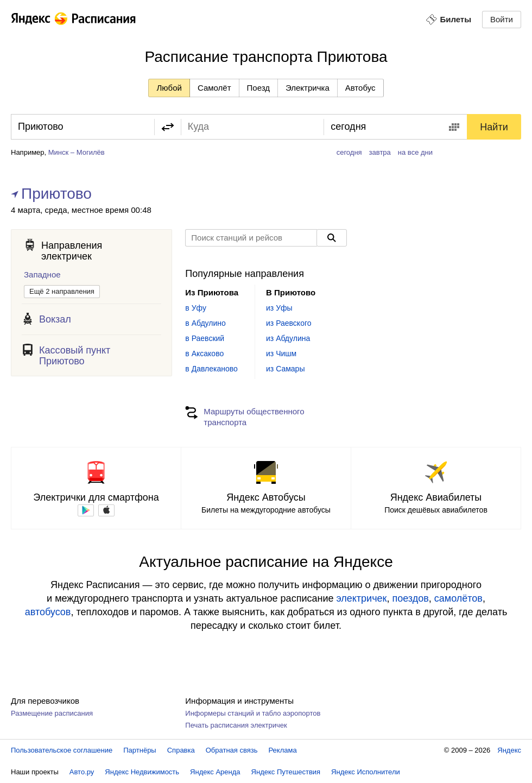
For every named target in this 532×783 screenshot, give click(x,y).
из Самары (285, 369)
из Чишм (281, 353)
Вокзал (55, 319)
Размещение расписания (52, 713)
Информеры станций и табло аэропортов (253, 713)
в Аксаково (204, 353)
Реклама (283, 750)
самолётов (458, 598)
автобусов (48, 612)
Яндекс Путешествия (286, 772)
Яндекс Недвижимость (142, 772)
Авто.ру (82, 772)
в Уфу (196, 308)
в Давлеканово (211, 369)
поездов (410, 598)
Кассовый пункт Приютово (75, 356)
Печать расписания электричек (236, 725)
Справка (181, 750)
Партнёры (140, 750)
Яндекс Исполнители (366, 772)
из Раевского (289, 323)
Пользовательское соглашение (62, 750)
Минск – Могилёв (77, 152)
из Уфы (279, 308)
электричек (361, 598)
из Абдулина (288, 338)
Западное (42, 274)
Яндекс (509, 750)
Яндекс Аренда (215, 772)
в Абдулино (205, 323)
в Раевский (205, 338)
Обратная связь (232, 750)
